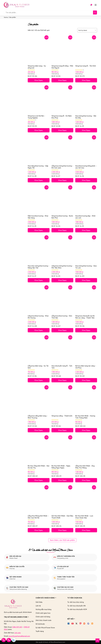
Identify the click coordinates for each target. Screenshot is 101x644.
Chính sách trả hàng (43, 617)
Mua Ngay (39, 80)
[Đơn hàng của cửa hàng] (86, 30)
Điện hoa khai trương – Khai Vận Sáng (38, 217)
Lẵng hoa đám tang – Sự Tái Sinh (38, 367)
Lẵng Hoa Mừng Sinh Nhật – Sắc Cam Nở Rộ (38, 517)
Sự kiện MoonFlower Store (45, 628)
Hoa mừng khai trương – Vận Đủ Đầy (86, 117)
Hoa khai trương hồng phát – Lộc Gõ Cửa (86, 167)
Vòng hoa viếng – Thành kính (62, 416)
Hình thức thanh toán (43, 620)
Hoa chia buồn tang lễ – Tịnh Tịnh (62, 367)
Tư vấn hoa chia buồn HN (76, 606)
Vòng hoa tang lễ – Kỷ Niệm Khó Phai (62, 117)
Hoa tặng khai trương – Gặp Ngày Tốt (38, 167)
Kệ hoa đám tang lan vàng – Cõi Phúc (86, 367)
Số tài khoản (40, 624)
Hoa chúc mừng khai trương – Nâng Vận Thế (38, 267)
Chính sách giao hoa (43, 613)
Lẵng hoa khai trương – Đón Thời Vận (62, 317)
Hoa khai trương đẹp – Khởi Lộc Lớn (85, 217)
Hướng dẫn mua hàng (43, 609)
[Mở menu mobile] (96, 5)
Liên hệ (38, 606)
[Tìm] (95, 12)
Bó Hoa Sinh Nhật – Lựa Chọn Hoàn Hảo (84, 517)
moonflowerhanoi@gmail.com (19, 636)
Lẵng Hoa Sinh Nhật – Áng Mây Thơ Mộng (85, 467)
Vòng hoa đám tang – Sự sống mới (37, 67)
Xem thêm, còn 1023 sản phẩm (62, 540)
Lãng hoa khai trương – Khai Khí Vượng (38, 317)
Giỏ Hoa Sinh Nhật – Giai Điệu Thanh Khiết (62, 517)
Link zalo (18, 633)
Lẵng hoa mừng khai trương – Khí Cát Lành (62, 167)
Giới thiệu (39, 602)
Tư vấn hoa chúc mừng (76, 602)
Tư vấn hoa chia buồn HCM (77, 609)
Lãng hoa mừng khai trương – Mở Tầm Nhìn (62, 267)
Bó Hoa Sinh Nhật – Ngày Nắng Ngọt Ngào (61, 467)
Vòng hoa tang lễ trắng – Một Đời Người (62, 67)
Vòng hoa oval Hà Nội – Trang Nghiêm (36, 117)
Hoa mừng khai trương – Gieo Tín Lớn (86, 267)
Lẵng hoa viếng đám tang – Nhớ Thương (38, 417)
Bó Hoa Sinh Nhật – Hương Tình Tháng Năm (85, 417)
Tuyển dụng (40, 631)
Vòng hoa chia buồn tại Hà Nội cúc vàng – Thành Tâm (85, 317)
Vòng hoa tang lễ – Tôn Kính (86, 66)
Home (6, 17)
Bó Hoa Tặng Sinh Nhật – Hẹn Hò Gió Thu (39, 467)
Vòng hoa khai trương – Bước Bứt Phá (62, 217)
